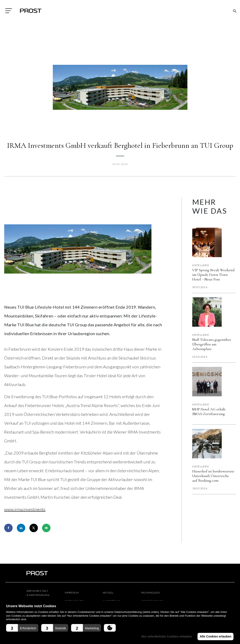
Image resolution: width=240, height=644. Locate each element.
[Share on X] (34, 528)
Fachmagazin (150, 593)
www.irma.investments (25, 509)
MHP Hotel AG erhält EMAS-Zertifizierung (209, 411)
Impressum (72, 593)
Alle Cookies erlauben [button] (215, 636)
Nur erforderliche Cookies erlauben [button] (166, 636)
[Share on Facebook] (8, 528)
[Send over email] (46, 528)
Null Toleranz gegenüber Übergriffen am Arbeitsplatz (212, 344)
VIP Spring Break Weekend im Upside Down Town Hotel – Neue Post (213, 275)
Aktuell (108, 593)
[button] (22, 628)
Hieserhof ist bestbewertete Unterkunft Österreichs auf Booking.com (213, 476)
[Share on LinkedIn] (21, 528)
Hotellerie (201, 265)
